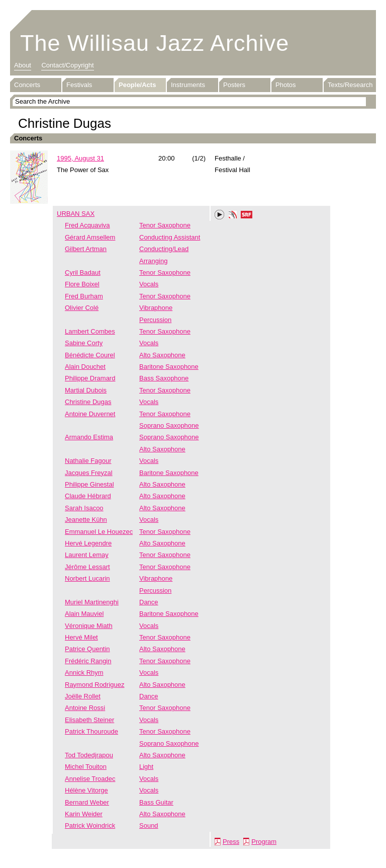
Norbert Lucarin (87, 578)
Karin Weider (84, 814)
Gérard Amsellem (90, 237)
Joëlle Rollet (83, 696)
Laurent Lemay (87, 555)
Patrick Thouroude (91, 731)
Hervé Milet (81, 637)
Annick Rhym (84, 673)
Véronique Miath (89, 626)
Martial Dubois (86, 390)
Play (220, 215)
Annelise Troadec (90, 779)
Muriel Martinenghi (92, 602)
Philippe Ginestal (89, 484)
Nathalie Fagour (88, 461)
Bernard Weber (87, 802)
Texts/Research (350, 85)
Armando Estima (89, 437)
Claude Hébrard (88, 496)
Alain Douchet (85, 367)
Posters (234, 85)
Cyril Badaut (83, 272)
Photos (285, 85)
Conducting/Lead (164, 249)
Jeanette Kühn (86, 520)
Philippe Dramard (90, 378)
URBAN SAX (76, 214)
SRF (247, 216)
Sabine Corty (84, 343)
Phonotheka (233, 216)
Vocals (149, 284)
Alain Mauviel (84, 614)
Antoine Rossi (85, 708)
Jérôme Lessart (87, 567)
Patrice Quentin (87, 649)
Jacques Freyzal (89, 473)
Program (264, 842)
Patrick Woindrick (90, 825)
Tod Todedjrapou (89, 755)
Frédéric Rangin (88, 661)
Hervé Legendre (88, 543)
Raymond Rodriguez (95, 685)
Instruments (188, 85)
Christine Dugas (88, 402)
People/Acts (137, 85)
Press (231, 842)
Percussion (155, 320)
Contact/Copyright (67, 65)
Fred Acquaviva (87, 225)
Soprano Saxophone (169, 425)
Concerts (27, 85)
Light (146, 767)
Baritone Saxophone (169, 367)
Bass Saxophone (164, 378)
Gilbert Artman (86, 249)
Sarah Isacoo (84, 508)
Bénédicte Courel (90, 355)
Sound (149, 825)
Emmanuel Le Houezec (99, 532)
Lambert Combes (90, 331)
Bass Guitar (156, 802)
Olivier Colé (82, 308)
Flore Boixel (82, 284)
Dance (149, 602)
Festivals (79, 85)
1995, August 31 (80, 158)
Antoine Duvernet (90, 414)
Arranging (153, 261)
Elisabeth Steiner (89, 720)
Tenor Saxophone (165, 225)
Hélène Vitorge (86, 790)
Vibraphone (156, 308)
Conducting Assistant (170, 237)
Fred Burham (84, 296)
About (23, 65)
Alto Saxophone (162, 355)
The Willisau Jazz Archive (155, 43)
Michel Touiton (86, 767)
